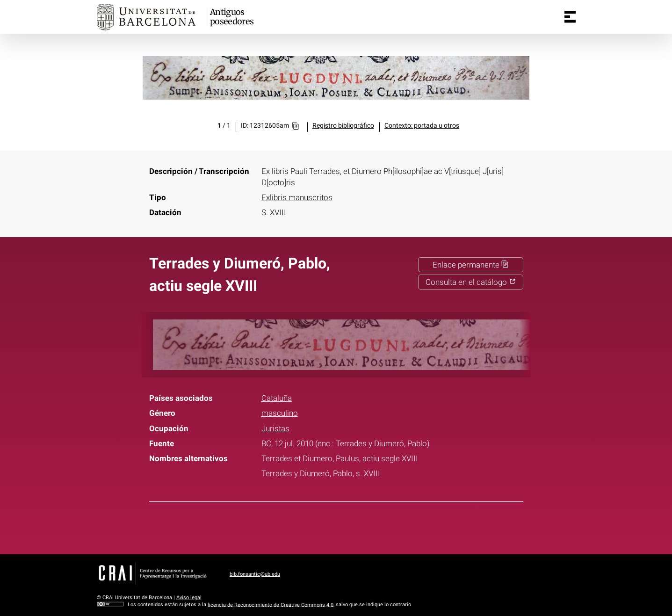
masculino (280, 413)
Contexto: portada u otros (422, 126)
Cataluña (277, 398)
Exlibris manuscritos (297, 197)
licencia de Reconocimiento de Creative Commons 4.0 (271, 605)
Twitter (330, 526)
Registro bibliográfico (343, 126)
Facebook (307, 526)
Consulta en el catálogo (471, 282)
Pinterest (353, 526)
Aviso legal (189, 598)
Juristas (275, 428)
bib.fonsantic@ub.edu (255, 574)
